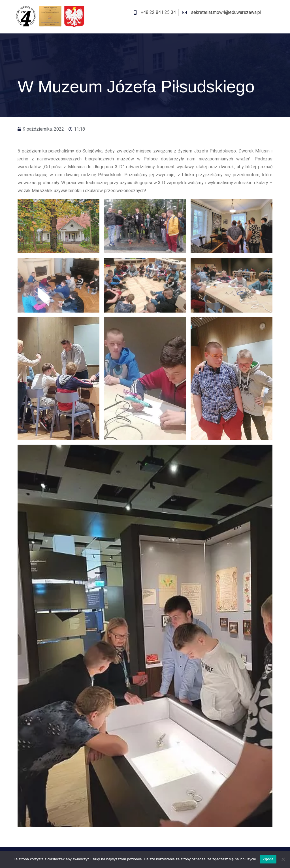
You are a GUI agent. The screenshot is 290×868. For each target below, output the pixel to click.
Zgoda (268, 859)
